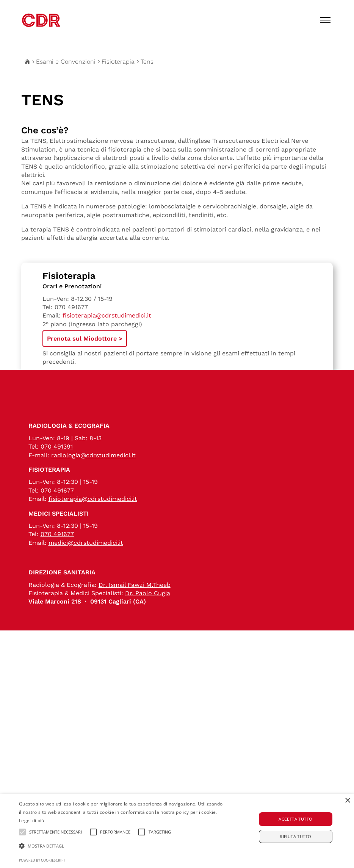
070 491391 (57, 468)
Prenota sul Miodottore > (85, 339)
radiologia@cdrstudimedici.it (93, 476)
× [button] (347, 801)
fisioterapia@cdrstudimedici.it (107, 315)
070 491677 (71, 307)
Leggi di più (32, 820)
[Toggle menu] (325, 20)
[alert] (177, 831)
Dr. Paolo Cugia (148, 614)
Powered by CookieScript (42, 860)
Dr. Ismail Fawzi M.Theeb (135, 606)
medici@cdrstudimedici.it (86, 564)
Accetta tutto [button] (295, 819)
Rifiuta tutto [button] (295, 836)
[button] (122, 846)
